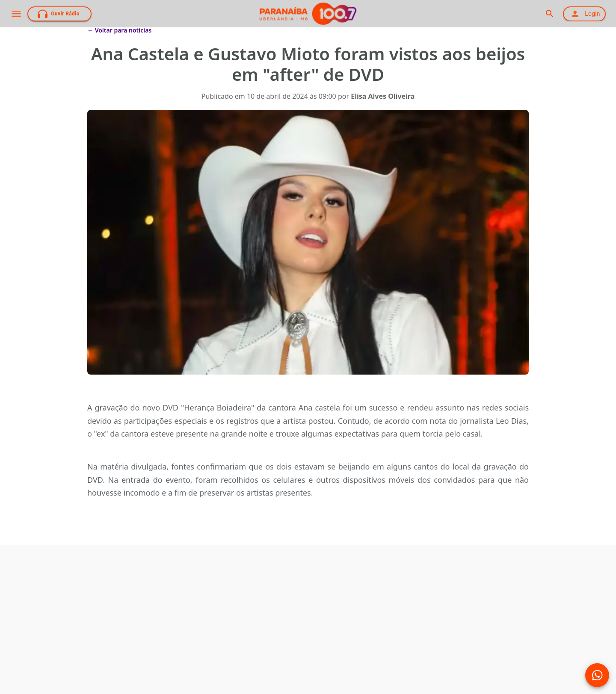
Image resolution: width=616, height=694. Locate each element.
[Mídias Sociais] (597, 675)
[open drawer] (16, 14)
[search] (549, 14)
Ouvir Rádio (59, 14)
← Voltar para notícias (119, 30)
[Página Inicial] (308, 14)
